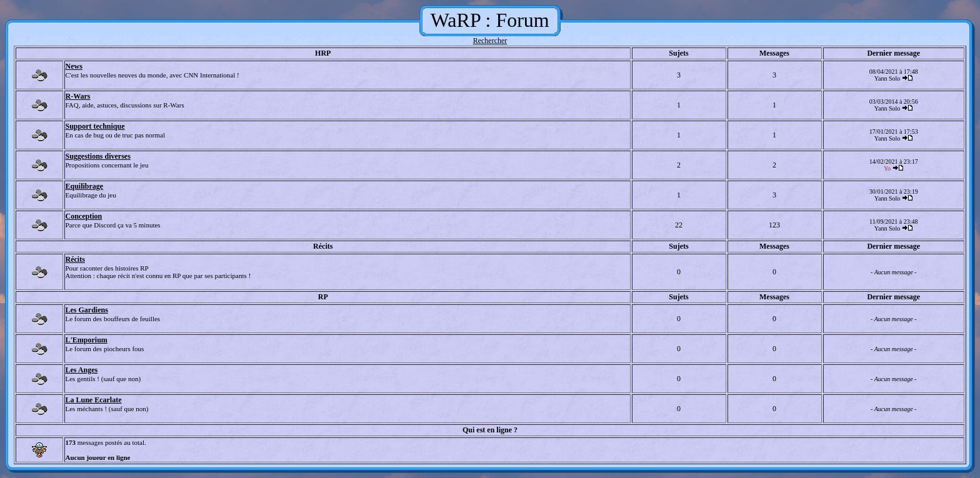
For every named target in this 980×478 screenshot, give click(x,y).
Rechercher (490, 41)
